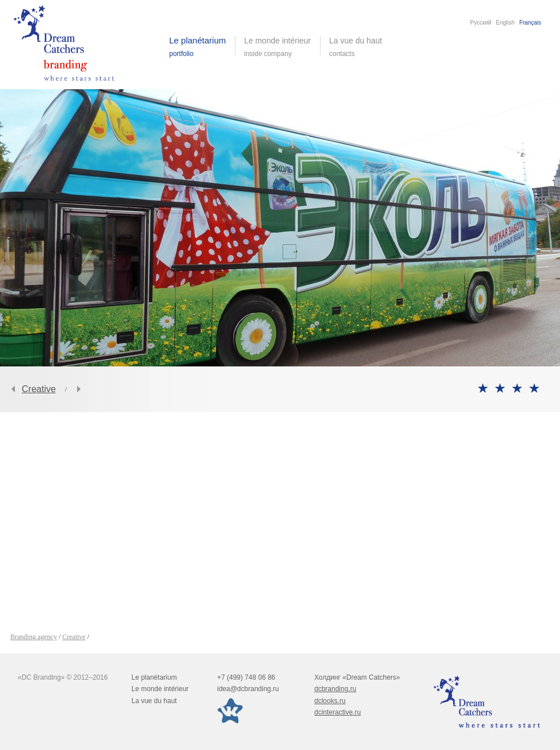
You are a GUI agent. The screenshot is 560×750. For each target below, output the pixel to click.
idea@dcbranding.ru (248, 689)
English (505, 23)
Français (530, 23)
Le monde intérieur (160, 689)
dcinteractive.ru (337, 712)
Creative (39, 389)
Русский (481, 23)
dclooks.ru (330, 701)
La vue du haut (357, 47)
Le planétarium (154, 677)
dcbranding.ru (335, 689)
